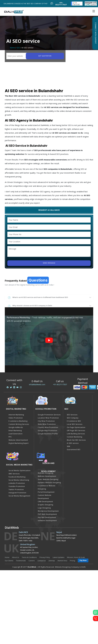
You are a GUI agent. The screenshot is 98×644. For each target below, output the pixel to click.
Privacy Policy (45, 557)
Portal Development (46, 492)
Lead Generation (16, 434)
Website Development (47, 476)
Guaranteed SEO (74, 450)
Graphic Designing (45, 505)
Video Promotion (16, 418)
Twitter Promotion (16, 490)
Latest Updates (59, 557)
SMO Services (14, 474)
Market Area (62, 561)
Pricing (72, 561)
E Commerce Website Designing (47, 487)
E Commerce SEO (74, 421)
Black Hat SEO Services (76, 440)
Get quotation (45, 56)
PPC (10, 437)
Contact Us (42, 561)
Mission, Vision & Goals (76, 557)
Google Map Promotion (48, 431)
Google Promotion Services (49, 415)
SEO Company (73, 418)
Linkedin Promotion (17, 483)
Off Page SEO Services (76, 431)
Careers (32, 561)
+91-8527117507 (60, 384)
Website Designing (46, 473)
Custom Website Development (45, 497)
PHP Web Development (47, 514)
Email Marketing (15, 431)
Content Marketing (75, 437)
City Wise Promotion (46, 421)
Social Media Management (19, 496)
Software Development (47, 521)
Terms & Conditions (29, 557)
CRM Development (45, 502)
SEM (68, 446)
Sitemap (52, 561)
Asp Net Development (47, 517)
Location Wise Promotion (48, 418)
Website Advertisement (18, 440)
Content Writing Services (19, 424)
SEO (18, 48)
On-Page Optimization (76, 427)
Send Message (49, 263)
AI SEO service (73, 443)
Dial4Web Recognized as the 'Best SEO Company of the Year (28, 4)
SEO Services (72, 415)
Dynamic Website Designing (49, 483)
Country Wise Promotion (48, 427)
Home (12, 48)
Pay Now (83, 560)
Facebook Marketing (17, 477)
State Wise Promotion (47, 424)
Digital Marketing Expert (19, 443)
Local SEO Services (75, 424)
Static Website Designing (48, 479)
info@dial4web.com (37, 384)
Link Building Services (76, 434)
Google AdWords (16, 427)
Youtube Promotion (17, 486)
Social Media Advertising (19, 480)
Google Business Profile (48, 434)
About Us (16, 557)
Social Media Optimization (20, 471)
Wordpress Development (48, 511)
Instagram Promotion (17, 493)
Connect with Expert (95, 33)
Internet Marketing (16, 415)
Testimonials (21, 561)
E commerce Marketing (18, 421)
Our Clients (9, 561)
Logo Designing (44, 508)
